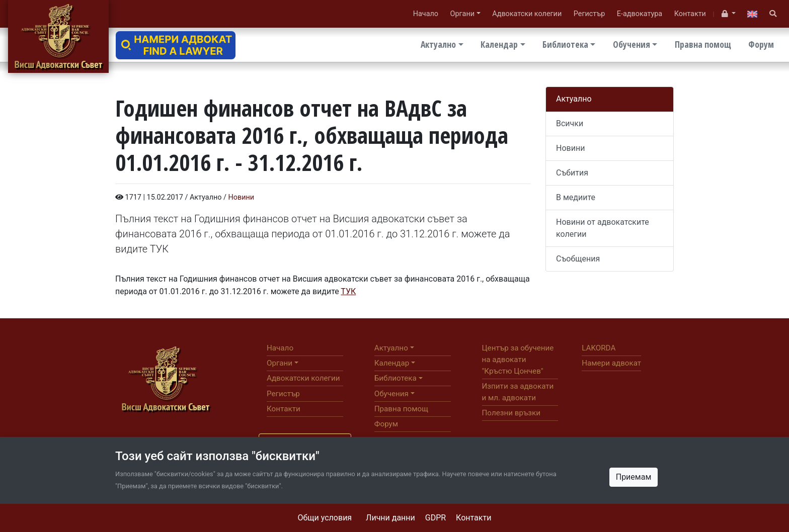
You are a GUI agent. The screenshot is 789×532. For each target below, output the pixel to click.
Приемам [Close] (634, 477)
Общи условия (325, 518)
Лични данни (390, 518)
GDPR (436, 518)
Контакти (474, 518)
